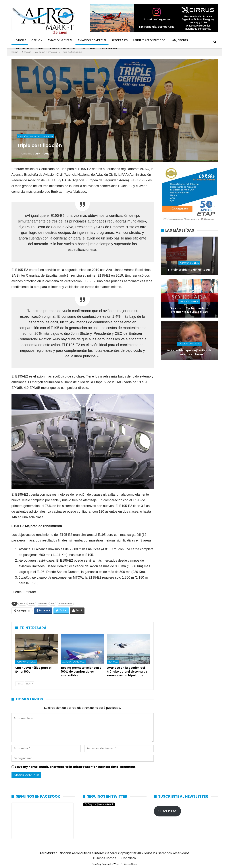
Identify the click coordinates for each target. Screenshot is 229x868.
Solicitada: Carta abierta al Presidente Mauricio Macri (189, 310)
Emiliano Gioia (129, 864)
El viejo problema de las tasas (189, 270)
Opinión (37, 40)
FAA (53, 604)
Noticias (20, 40)
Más (196, 40)
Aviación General (60, 40)
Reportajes (120, 40)
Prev (20, 684)
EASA (22, 604)
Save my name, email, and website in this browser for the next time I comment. (75, 767)
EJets (32, 604)
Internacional (65, 604)
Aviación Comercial (92, 40)
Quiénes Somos (105, 858)
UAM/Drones (179, 40)
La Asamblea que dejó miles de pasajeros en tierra (189, 352)
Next (30, 684)
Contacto (129, 858)
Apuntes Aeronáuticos (149, 40)
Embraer (43, 604)
